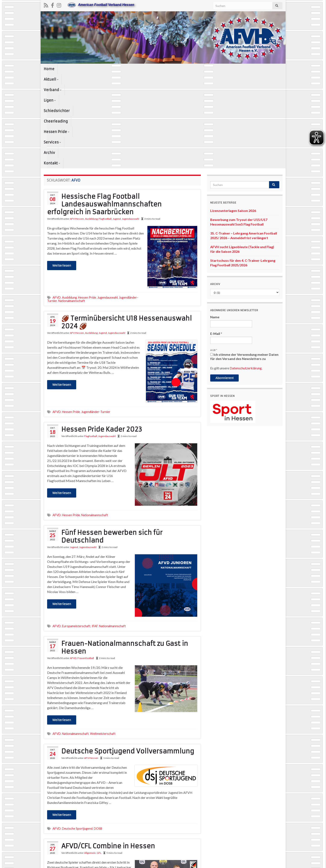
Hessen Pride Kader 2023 (102, 335)
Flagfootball (105, 124)
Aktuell (68, 69)
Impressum (203, 863)
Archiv (249, 69)
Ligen (112, 69)
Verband (91, 69)
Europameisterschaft (76, 532)
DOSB (98, 734)
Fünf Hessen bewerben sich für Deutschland (112, 442)
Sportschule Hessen (95, 834)
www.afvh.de (274, 863)
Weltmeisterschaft (103, 639)
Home (49, 69)
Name (215, 223)
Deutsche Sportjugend (77, 734)
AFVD (57, 203)
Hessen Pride (200, 69)
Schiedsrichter (138, 69)
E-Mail (216, 239)
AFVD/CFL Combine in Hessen (108, 752)
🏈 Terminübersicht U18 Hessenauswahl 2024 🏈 (127, 228)
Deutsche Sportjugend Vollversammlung (128, 657)
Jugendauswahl (131, 124)
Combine (74, 834)
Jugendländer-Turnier (96, 318)
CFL (65, 834)
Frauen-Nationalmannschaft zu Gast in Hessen (125, 553)
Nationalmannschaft (72, 207)
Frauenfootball (86, 564)
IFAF (95, 532)
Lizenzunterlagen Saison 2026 (233, 116)
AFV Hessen (77, 124)
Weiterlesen (62, 171)
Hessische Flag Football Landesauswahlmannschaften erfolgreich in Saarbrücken (104, 110)
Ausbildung (91, 124)
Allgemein (90, 759)
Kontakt (269, 69)
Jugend (117, 124)
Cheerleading (169, 69)
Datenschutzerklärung (246, 274)
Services (228, 69)
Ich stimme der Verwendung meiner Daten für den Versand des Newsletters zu (244, 262)
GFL (99, 759)
